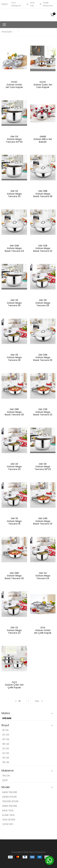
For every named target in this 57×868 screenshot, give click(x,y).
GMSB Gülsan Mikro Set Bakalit (43, 139)
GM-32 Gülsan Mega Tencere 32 (14, 194)
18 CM (5, 730)
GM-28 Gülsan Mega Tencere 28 (43, 303)
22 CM (6, 749)
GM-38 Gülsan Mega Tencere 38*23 (43, 467)
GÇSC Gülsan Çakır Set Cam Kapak (43, 85)
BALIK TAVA (8, 810)
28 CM (6, 762)
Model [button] (6, 787)
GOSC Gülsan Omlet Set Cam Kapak (14, 85)
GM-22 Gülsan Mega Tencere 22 (14, 630)
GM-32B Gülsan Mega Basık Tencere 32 (43, 248)
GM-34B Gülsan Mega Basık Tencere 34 (14, 248)
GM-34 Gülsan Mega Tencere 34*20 (14, 139)
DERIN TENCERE (10, 806)
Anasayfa (7, 32)
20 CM (6, 735)
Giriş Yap (30, 4)
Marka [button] (6, 713)
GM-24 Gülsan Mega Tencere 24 (43, 576)
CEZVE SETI (8, 824)
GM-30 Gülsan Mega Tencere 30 (14, 303)
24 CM (6, 753)
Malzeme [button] (8, 771)
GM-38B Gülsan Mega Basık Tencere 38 (43, 194)
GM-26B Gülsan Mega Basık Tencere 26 (14, 576)
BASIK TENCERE (10, 792)
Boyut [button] (5, 725)
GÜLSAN (7, 718)
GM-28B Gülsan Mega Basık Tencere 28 (14, 412)
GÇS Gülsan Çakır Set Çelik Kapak (14, 685)
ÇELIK (5, 780)
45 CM (6, 739)
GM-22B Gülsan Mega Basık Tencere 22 (43, 412)
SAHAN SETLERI (9, 797)
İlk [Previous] (18, 701)
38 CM (6, 744)
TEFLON (6, 776)
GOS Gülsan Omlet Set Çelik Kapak (43, 630)
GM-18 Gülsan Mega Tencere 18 (14, 521)
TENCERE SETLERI (10, 801)
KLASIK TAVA (8, 815)
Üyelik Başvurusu (46, 4)
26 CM (6, 758)
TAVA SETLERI (9, 820)
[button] (53, 15)
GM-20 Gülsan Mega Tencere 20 (14, 467)
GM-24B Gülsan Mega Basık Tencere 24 (43, 521)
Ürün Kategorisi (16, 4)
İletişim (5, 4)
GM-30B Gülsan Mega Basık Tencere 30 (43, 357)
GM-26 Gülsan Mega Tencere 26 (14, 357)
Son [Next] (39, 701)
